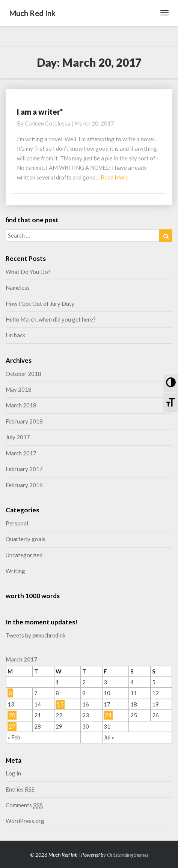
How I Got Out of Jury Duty (40, 304)
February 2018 (24, 421)
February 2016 (24, 485)
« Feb (14, 737)
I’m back (15, 335)
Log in (13, 773)
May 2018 (19, 389)
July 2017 (18, 437)
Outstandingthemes (128, 855)
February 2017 (24, 469)
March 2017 (21, 453)
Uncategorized (24, 555)
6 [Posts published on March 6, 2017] (10, 693)
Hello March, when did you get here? (51, 319)
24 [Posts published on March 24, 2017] (108, 715)
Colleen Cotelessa (48, 123)
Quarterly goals (26, 539)
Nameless (18, 287)
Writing (15, 571)
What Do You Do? (28, 272)
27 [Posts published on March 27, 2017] (12, 726)
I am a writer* (40, 112)
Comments (24, 805)
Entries (20, 789)
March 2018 (21, 405)
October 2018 (23, 374)
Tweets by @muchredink (35, 635)
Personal (17, 523)
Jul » (109, 737)
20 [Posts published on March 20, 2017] (12, 715)
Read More (115, 177)
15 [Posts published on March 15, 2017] (60, 704)
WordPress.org (25, 821)
